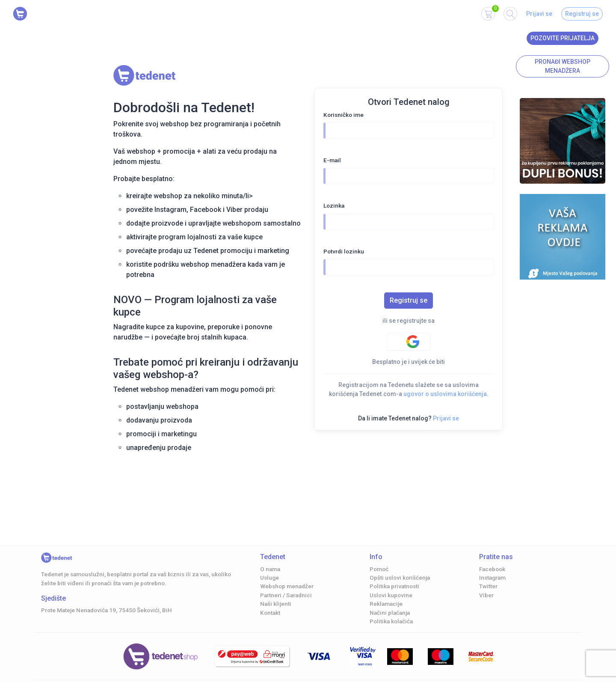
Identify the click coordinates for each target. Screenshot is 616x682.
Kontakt (270, 613)
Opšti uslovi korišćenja (400, 578)
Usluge (269, 578)
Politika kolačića (391, 621)
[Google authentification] (409, 342)
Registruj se (582, 14)
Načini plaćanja (390, 613)
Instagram (492, 578)
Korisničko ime (344, 115)
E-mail (332, 160)
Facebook (492, 569)
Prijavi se (539, 14)
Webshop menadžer (287, 586)
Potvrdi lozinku (344, 251)
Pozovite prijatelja (563, 38)
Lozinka (334, 205)
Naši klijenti (276, 604)
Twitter (488, 586)
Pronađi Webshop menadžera (563, 66)
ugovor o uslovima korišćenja (445, 394)
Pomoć (379, 569)
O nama (270, 569)
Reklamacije (386, 604)
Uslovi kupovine (391, 595)
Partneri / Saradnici (286, 595)
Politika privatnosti (394, 586)
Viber (486, 595)
